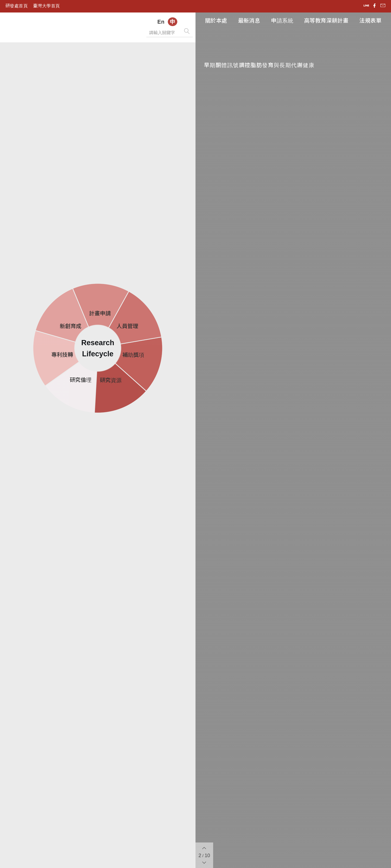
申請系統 (282, 21)
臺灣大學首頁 (46, 6)
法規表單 (370, 21)
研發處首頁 (17, 6)
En (161, 22)
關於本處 (216, 21)
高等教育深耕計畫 (326, 21)
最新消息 (249, 21)
